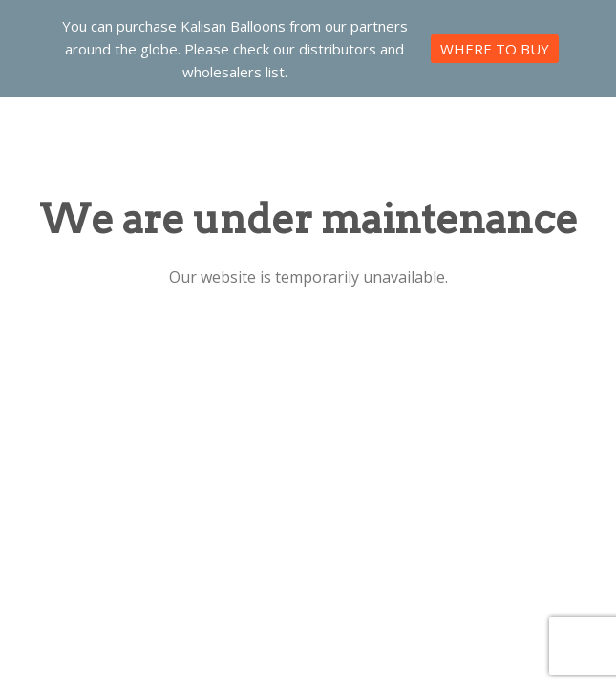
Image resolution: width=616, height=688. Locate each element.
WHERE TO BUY (495, 49)
